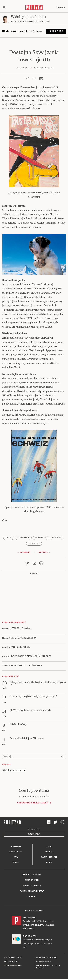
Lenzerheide (23, 538)
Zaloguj (61, 7)
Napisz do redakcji (32, 886)
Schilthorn (41, 538)
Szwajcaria (34, 543)
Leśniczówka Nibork (13, 966)
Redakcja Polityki (32, 875)
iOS (25, 918)
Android (32, 918)
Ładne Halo (53, 957)
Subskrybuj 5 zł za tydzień (33, 803)
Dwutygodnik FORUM (13, 957)
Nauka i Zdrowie (49, 857)
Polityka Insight (11, 962)
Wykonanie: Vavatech (44, 962)
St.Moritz (57, 538)
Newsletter (34, 829)
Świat (16, 862)
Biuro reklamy (32, 880)
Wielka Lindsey (22, 628)
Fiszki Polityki (30, 936)
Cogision (45, 957)
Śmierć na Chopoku (30, 665)
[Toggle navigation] (4, 7)
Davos (9, 538)
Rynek (49, 847)
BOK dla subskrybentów (32, 891)
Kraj (16, 857)
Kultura (49, 852)
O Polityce (32, 897)
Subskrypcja (34, 834)
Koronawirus (16, 852)
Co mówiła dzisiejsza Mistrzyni (31, 656)
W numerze (16, 847)
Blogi (49, 862)
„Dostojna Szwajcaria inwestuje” (37, 87)
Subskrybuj (56, 31)
